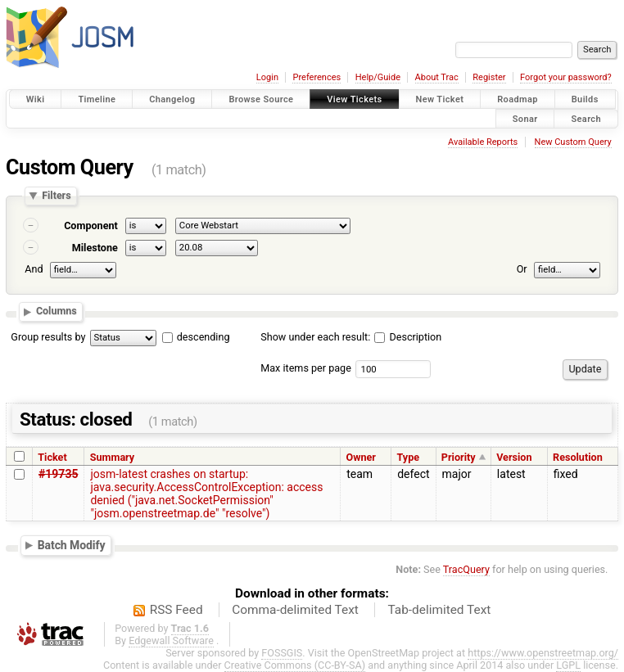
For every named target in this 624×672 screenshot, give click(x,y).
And (34, 269)
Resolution (578, 457)
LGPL (568, 665)
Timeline (97, 99)
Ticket (52, 457)
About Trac (437, 77)
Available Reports (483, 142)
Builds (585, 99)
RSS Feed (176, 610)
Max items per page (306, 368)
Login (267, 77)
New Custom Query (573, 142)
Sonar (525, 118)
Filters (56, 196)
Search (586, 118)
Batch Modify (72, 545)
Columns (57, 311)
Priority (459, 457)
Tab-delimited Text (439, 610)
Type (408, 457)
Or (522, 269)
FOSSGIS (282, 653)
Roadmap (518, 99)
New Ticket (440, 99)
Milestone (95, 248)
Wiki (36, 99)
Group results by (48, 337)
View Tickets (354, 99)
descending (203, 337)
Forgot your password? (566, 77)
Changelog (172, 99)
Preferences (317, 77)
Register (489, 77)
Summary (112, 457)
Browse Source (261, 99)
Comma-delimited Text (295, 610)
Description (408, 337)
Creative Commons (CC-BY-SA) (295, 665)
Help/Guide (378, 77)
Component (91, 226)
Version (514, 457)
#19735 (58, 474)
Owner (360, 457)
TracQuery (466, 569)
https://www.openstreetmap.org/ (543, 653)
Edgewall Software (171, 640)
